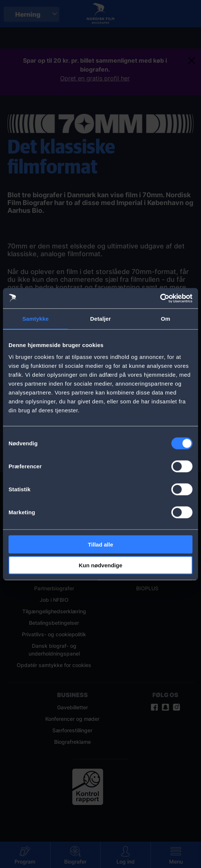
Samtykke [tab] (35, 319)
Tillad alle (100, 544)
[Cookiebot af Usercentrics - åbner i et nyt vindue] (160, 298)
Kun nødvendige (100, 565)
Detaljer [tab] (100, 319)
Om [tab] (166, 319)
